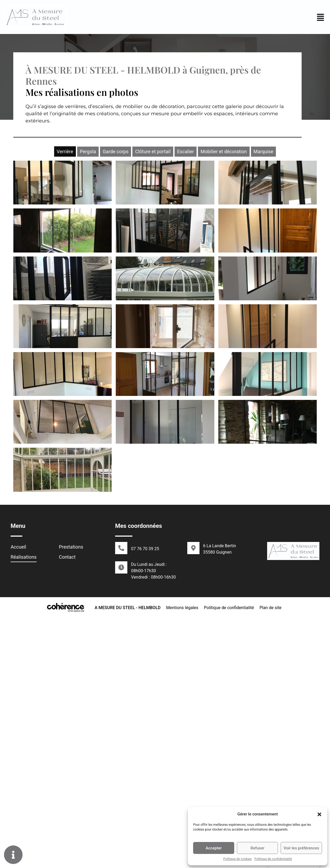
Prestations (71, 798)
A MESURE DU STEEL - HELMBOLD (127, 858)
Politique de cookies (238, 859)
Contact (67, 808)
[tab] (65, 151)
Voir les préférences (301, 848)
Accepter (214, 848)
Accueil (18, 798)
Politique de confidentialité (273, 859)
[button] (319, 814)
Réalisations (24, 808)
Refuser (257, 848)
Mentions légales (182, 858)
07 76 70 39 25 (145, 799)
